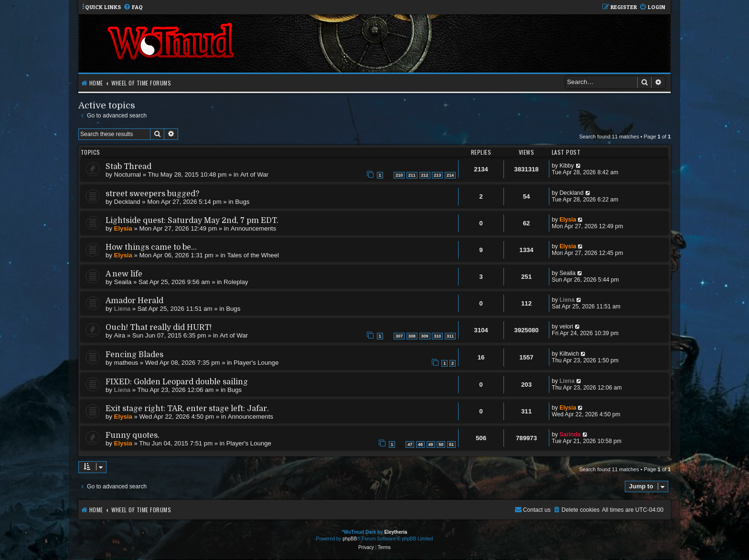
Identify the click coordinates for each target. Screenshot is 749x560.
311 (450, 336)
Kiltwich (569, 354)
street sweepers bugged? (152, 194)
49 (431, 444)
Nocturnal (128, 174)
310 (437, 336)
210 (399, 175)
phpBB (350, 539)
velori (566, 327)
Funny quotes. (133, 435)
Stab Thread (128, 167)
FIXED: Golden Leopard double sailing (177, 382)
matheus (126, 363)
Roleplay (236, 282)
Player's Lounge (256, 363)
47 (410, 444)
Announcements (253, 228)
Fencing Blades (134, 355)
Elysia (123, 228)
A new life (124, 274)
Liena (122, 309)
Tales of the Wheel (253, 255)
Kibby (567, 166)
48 (420, 444)
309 (425, 336)
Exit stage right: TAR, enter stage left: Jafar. (187, 409)
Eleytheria (396, 532)
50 (441, 444)
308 (412, 336)
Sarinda (570, 434)
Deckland (127, 202)
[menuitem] (133, 7)
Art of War (254, 174)
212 (425, 175)
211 (412, 175)
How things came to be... (151, 247)
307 (399, 336)
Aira (120, 335)
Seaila (123, 282)
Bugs (242, 202)
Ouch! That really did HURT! (159, 328)
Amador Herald (134, 301)
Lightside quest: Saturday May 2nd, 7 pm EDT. (192, 221)
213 (437, 175)
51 (451, 444)
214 (450, 175)
